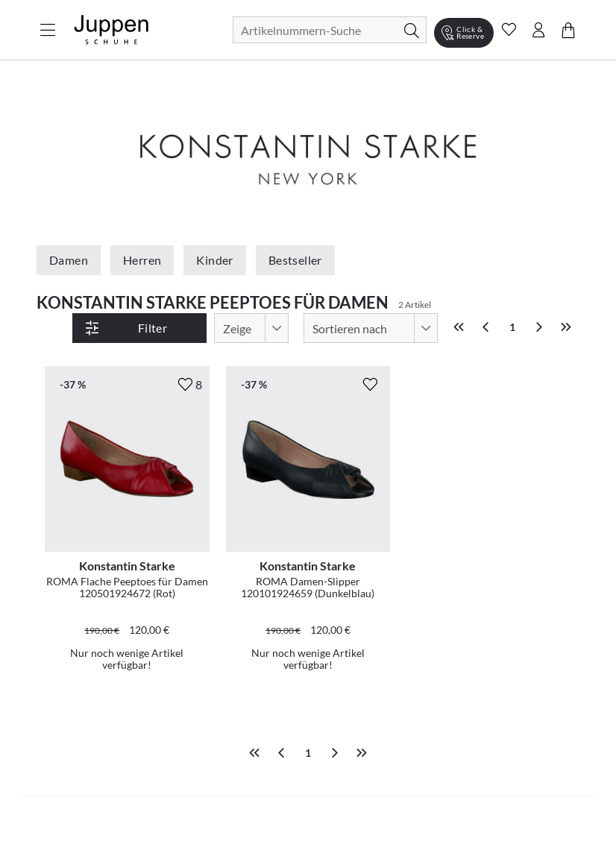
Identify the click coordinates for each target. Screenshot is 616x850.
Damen (69, 260)
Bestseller (295, 260)
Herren (142, 260)
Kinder (214, 260)
